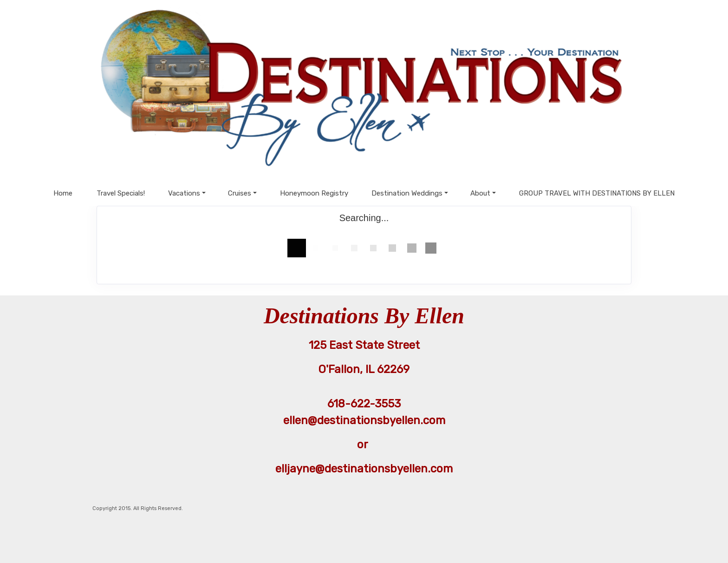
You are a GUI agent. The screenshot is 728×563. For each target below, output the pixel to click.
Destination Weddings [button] (407, 193)
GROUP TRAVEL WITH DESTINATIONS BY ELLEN (597, 193)
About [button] (480, 193)
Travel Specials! (121, 193)
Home (63, 193)
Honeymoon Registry (314, 193)
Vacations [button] (184, 193)
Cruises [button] (240, 193)
